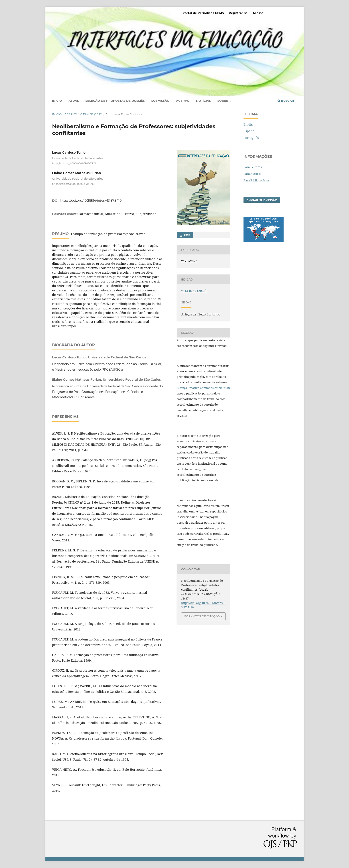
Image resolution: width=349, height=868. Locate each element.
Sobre (223, 101)
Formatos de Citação (202, 616)
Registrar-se (238, 13)
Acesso (258, 13)
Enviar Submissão (262, 200)
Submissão (160, 101)
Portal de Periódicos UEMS (203, 13)
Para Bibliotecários (257, 180)
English (249, 124)
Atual (74, 101)
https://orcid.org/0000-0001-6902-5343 (74, 164)
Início (57, 101)
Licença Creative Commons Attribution (203, 388)
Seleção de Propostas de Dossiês (115, 101)
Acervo (183, 101)
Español (249, 131)
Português (251, 138)
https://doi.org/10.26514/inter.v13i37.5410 (91, 201)
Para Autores (252, 174)
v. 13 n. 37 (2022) (91, 114)
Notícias (203, 101)
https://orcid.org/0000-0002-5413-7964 (74, 184)
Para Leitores (253, 167)
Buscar (286, 101)
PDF (186, 235)
